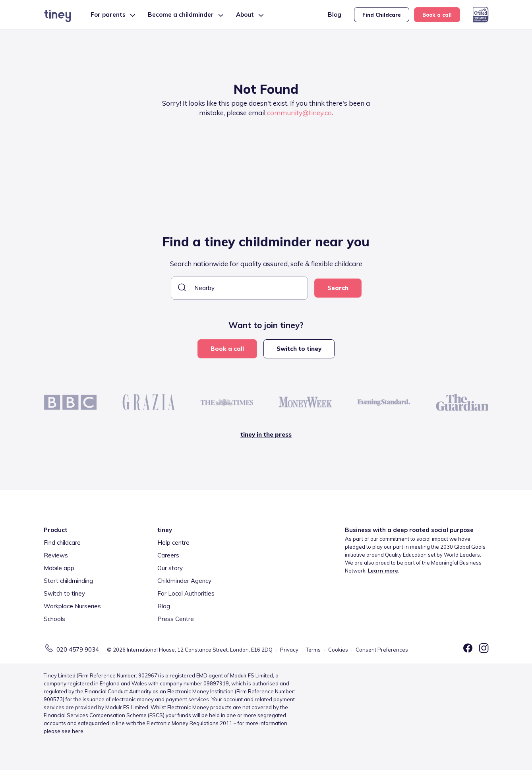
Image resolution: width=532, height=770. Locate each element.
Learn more (383, 571)
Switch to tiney (299, 349)
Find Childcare (382, 15)
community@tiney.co (299, 113)
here (78, 731)
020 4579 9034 (78, 649)
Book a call (437, 15)
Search (338, 288)
